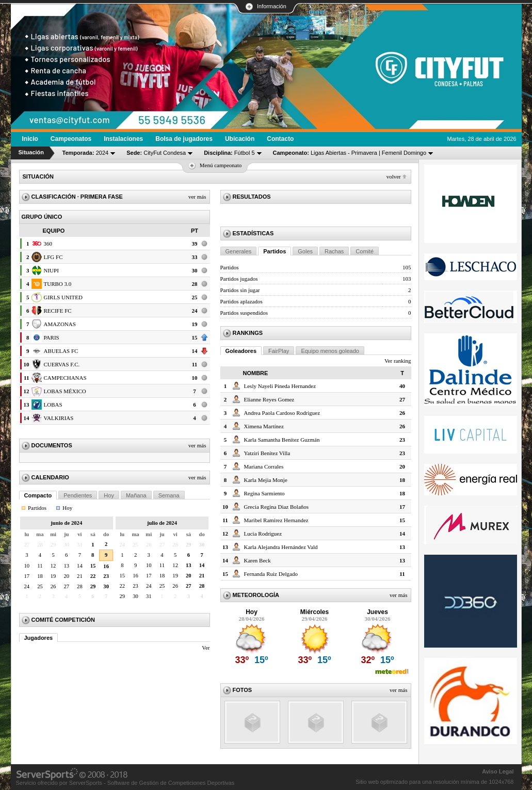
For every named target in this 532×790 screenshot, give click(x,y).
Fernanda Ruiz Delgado (271, 574)
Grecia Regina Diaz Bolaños (277, 507)
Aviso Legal (498, 771)
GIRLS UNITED (63, 297)
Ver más (197, 197)
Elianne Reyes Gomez (269, 399)
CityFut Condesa (156, 153)
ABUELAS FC (61, 351)
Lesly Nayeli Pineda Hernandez (280, 386)
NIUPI (51, 270)
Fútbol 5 (229, 153)
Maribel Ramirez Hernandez (276, 520)
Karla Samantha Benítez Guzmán (282, 440)
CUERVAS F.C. (62, 364)
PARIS (52, 337)
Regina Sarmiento (264, 493)
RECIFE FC (58, 311)
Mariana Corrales (264, 466)
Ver (206, 648)
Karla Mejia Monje (266, 480)
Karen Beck (257, 560)
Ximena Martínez (264, 426)
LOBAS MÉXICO (65, 391)
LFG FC (53, 257)
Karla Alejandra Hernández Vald (281, 547)
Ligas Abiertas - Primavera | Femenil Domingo (350, 153)
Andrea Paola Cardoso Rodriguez (282, 413)
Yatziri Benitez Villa (267, 453)
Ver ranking (398, 361)
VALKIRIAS (59, 418)
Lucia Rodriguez (263, 534)
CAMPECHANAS (65, 378)
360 (48, 244)
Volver (394, 176)
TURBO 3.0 (58, 284)
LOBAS (53, 405)
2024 (86, 153)
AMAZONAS (60, 324)
